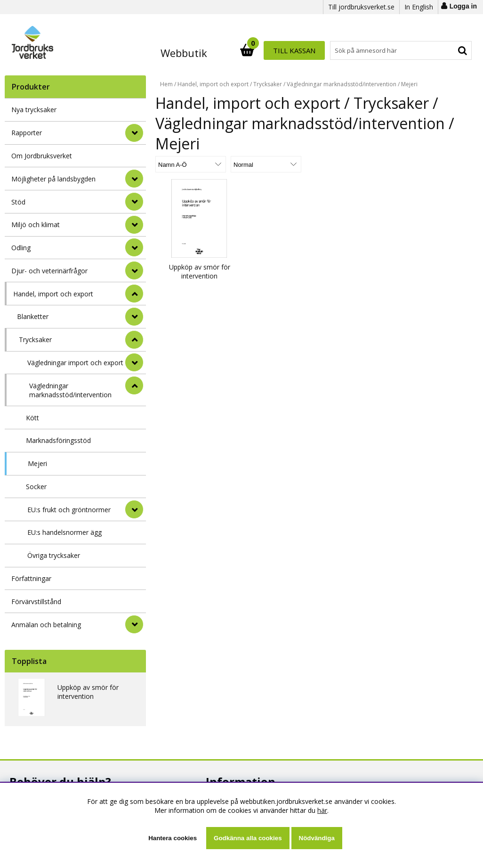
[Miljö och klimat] (134, 225)
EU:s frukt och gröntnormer (69, 510)
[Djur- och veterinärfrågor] (134, 270)
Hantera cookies (173, 838)
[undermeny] (134, 317)
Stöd (18, 202)
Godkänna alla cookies (248, 838)
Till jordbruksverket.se (361, 7)
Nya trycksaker (34, 110)
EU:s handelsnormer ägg (64, 532)
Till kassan (441, 50)
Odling (21, 248)
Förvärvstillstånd (36, 602)
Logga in (463, 6)
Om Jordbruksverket (42, 156)
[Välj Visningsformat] (266, 164)
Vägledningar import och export (75, 363)
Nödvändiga (317, 838)
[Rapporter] (134, 133)
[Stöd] (134, 202)
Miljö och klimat (36, 225)
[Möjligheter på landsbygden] (134, 179)
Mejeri (37, 463)
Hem (166, 84)
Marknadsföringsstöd (58, 440)
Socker (36, 487)
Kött (32, 418)
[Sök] (283, 50)
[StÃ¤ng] (134, 294)
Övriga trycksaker (54, 555)
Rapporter (27, 133)
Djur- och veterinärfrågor (49, 271)
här (322, 810)
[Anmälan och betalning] (134, 624)
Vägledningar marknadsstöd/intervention (70, 390)
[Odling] (134, 247)
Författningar (31, 578)
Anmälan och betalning (46, 625)
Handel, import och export (53, 294)
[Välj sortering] (191, 164)
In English (419, 7)
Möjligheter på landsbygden (53, 179)
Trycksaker (35, 340)
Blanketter (33, 316)
